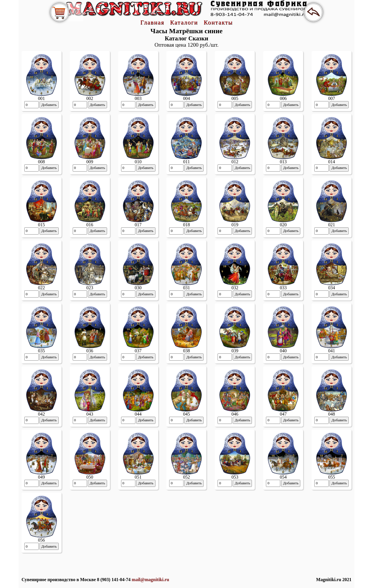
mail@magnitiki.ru (150, 580)
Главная (152, 22)
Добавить (49, 105)
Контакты (218, 22)
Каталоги (184, 22)
